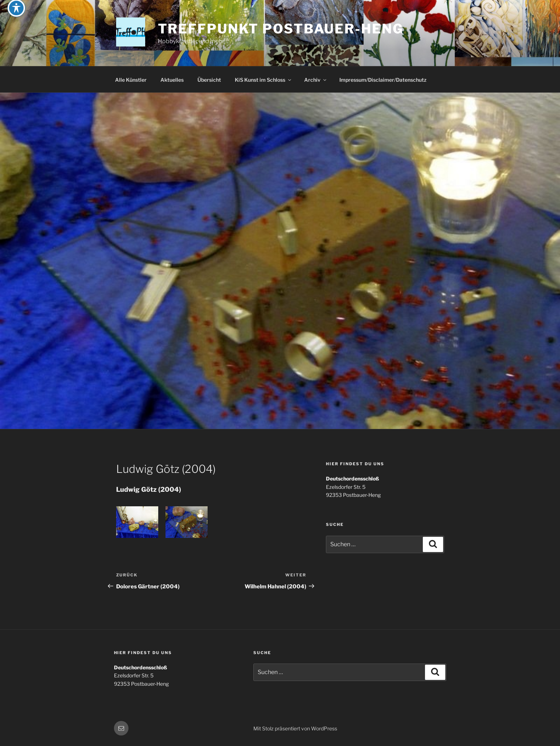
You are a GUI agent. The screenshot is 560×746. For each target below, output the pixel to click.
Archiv (316, 80)
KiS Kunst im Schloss (263, 80)
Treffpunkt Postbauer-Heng (281, 29)
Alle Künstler (131, 80)
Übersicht (209, 80)
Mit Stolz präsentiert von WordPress (295, 728)
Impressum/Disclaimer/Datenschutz (383, 80)
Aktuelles (172, 80)
